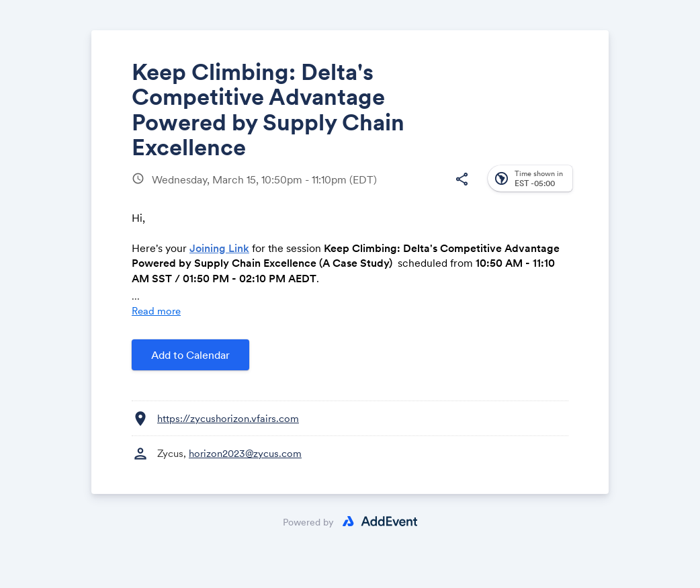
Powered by (308, 522)
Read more (156, 311)
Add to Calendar (190, 355)
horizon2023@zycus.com (245, 453)
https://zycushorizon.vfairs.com (228, 418)
